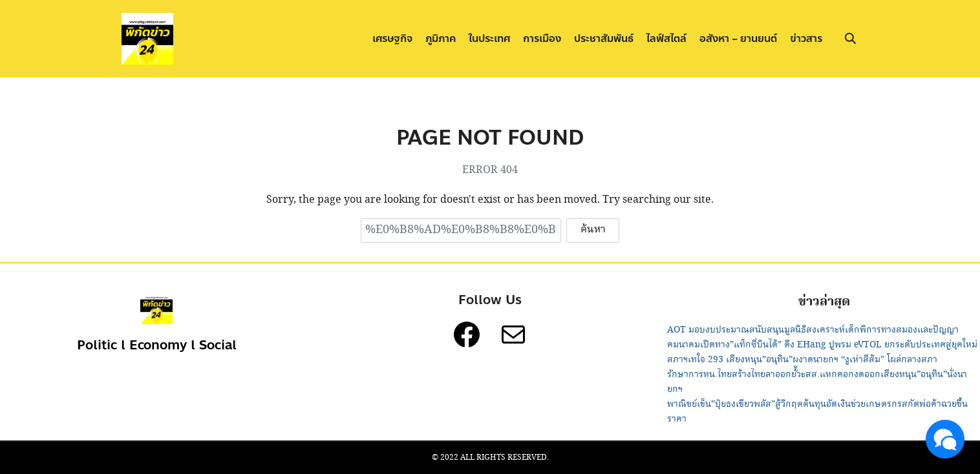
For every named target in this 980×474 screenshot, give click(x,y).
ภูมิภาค (441, 38)
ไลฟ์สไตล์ (666, 38)
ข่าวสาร (806, 38)
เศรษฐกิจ (392, 38)
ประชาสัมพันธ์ (604, 38)
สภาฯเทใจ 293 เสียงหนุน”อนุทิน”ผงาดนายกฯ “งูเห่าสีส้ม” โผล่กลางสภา (802, 360)
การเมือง (542, 38)
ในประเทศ (489, 38)
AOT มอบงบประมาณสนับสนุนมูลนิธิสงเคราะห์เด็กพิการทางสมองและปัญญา (813, 330)
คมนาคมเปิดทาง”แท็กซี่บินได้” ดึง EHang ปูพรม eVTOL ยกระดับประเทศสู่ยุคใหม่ (822, 345)
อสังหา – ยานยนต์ (738, 38)
